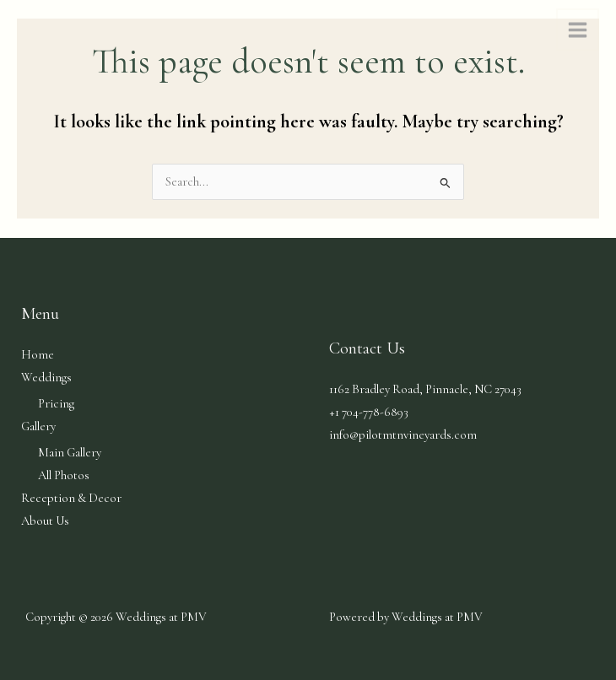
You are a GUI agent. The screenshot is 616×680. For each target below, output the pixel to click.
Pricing (56, 404)
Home (38, 355)
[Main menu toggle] (578, 30)
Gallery (38, 426)
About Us (45, 521)
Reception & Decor (71, 498)
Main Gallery (70, 453)
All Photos (64, 475)
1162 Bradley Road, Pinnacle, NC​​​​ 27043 (425, 389)
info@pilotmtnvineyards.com (403, 435)
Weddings (46, 378)
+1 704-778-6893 (369, 412)
